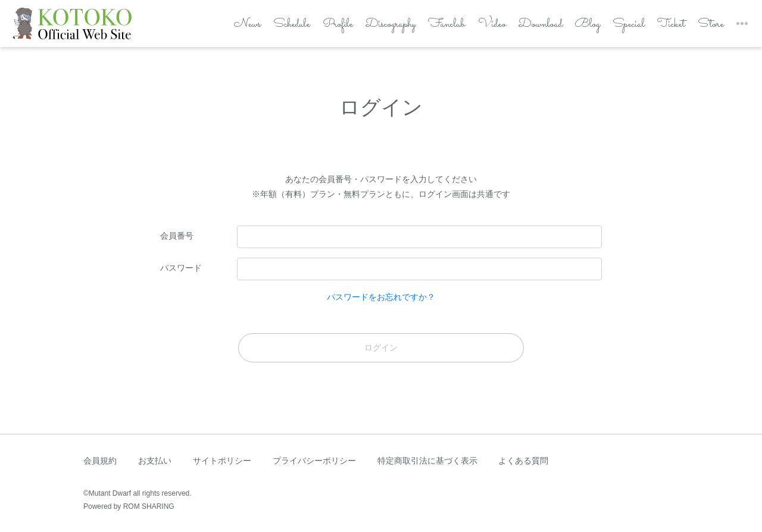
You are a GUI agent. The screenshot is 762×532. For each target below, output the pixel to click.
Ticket (661, 28)
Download (521, 28)
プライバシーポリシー (314, 461)
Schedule (250, 28)
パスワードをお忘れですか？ (381, 297)
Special (616, 28)
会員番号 (177, 236)
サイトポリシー (222, 461)
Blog (572, 28)
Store (703, 28)
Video (470, 28)
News (203, 28)
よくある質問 (523, 461)
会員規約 (100, 461)
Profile (300, 28)
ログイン (381, 348)
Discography (358, 28)
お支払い (155, 461)
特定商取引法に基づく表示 (427, 461)
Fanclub (421, 28)
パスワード (181, 268)
